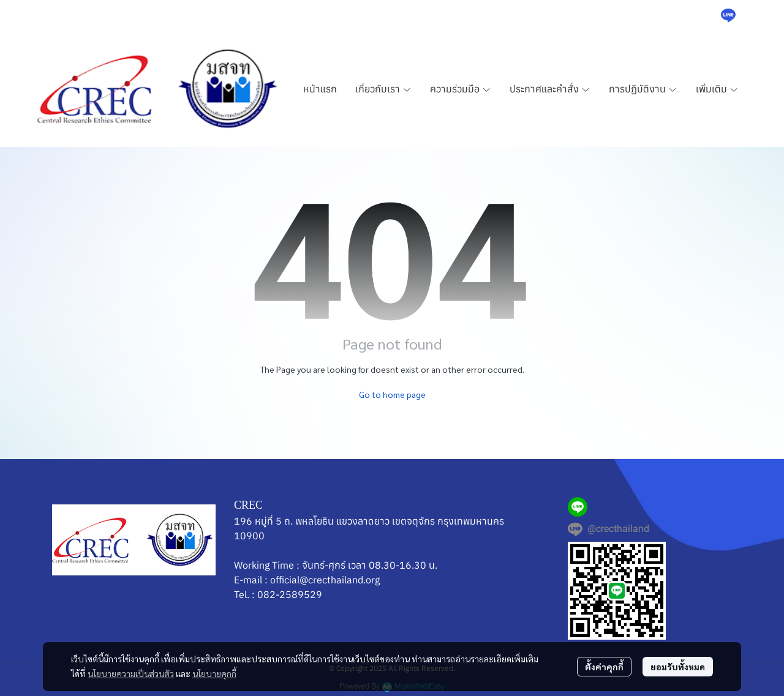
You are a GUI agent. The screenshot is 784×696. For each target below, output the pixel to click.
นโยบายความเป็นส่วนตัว (131, 673)
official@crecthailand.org (325, 580)
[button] (699, 15)
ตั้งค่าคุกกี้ (604, 667)
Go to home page (392, 394)
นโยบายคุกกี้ (214, 673)
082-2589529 (290, 594)
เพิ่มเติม (717, 89)
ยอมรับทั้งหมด (678, 667)
